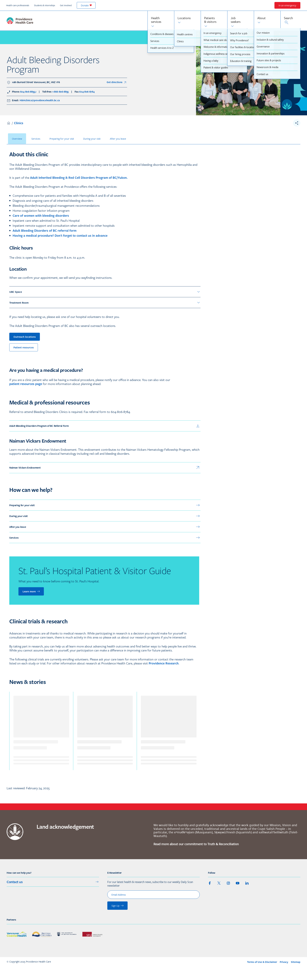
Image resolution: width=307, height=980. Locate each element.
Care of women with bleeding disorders (41, 216)
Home (9, 123)
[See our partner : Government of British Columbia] (42, 934)
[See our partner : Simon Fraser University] (92, 934)
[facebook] (210, 883)
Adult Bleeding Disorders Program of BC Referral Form (105, 426)
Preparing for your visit (62, 139)
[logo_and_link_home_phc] (20, 21)
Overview (17, 139)
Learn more (31, 591)
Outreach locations (25, 337)
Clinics (19, 123)
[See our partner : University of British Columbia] (67, 934)
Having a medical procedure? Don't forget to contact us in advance (60, 236)
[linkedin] (247, 883)
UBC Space (105, 292)
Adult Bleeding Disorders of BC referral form (45, 231)
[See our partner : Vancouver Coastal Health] (17, 934)
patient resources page (26, 384)
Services (36, 139)
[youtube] (238, 883)
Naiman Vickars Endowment (105, 468)
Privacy (284, 962)
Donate (86, 5)
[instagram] (228, 883)
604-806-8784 (87, 92)
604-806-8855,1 (28, 92)
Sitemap (296, 962)
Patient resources (24, 347)
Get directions (117, 83)
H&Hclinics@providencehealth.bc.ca (40, 100)
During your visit (92, 139)
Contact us (53, 882)
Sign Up (118, 906)
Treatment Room (105, 303)
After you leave (118, 139)
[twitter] (219, 883)
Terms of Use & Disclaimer (262, 962)
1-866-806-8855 (61, 92)
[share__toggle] (297, 123)
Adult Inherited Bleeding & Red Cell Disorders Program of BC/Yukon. (79, 178)
